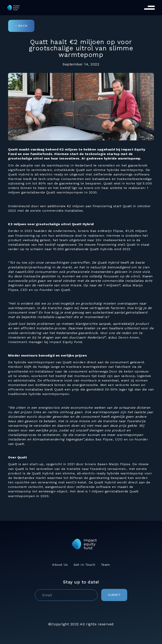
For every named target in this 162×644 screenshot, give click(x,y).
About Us (60, 565)
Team (105, 565)
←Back (21, 26)
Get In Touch (84, 565)
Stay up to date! (81, 582)
